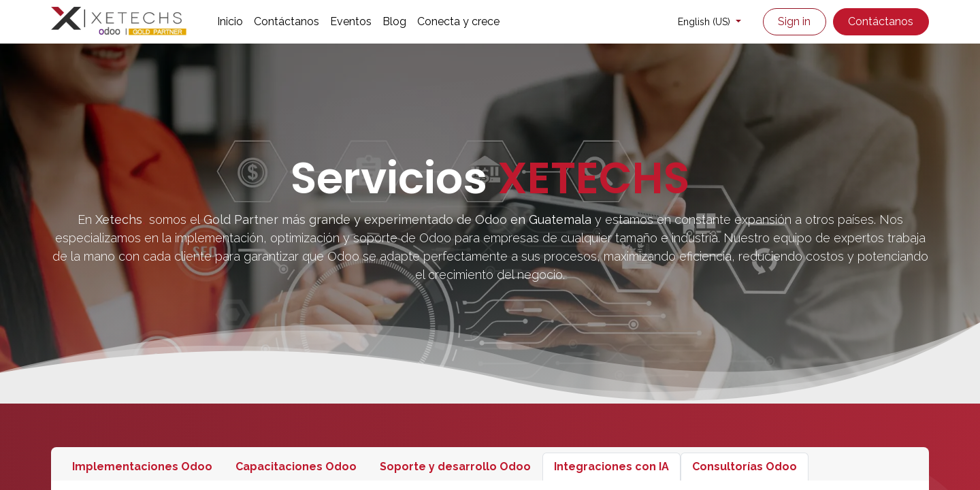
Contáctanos (881, 21)
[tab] (142, 467)
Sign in (794, 21)
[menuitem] (230, 22)
